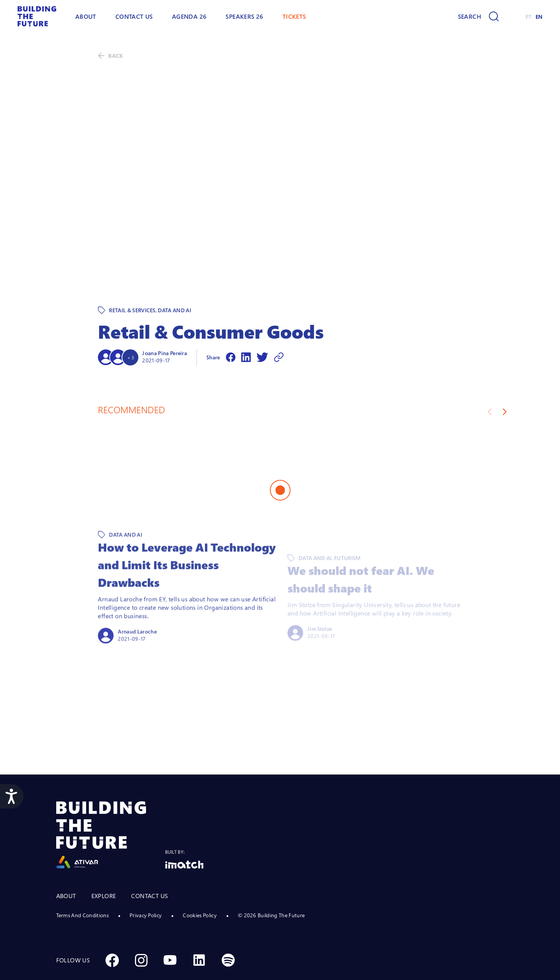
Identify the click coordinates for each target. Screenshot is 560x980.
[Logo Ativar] (111, 802)
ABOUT (86, 16)
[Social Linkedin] (199, 927)
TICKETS (294, 16)
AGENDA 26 (189, 16)
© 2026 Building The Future (271, 882)
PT (529, 17)
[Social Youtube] (170, 927)
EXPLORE (104, 863)
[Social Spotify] (228, 927)
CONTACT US (149, 863)
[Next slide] (505, 379)
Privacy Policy (146, 882)
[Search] (478, 16)
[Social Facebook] (112, 927)
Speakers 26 (244, 16)
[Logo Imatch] (184, 832)
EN (539, 17)
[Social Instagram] (141, 927)
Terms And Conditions (82, 882)
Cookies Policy (200, 882)
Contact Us (134, 16)
